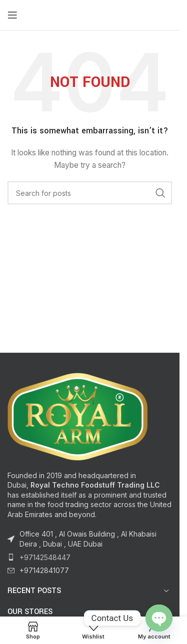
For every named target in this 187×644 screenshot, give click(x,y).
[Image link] (78, 415)
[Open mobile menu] (12, 15)
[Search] (90, 193)
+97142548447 (45, 557)
